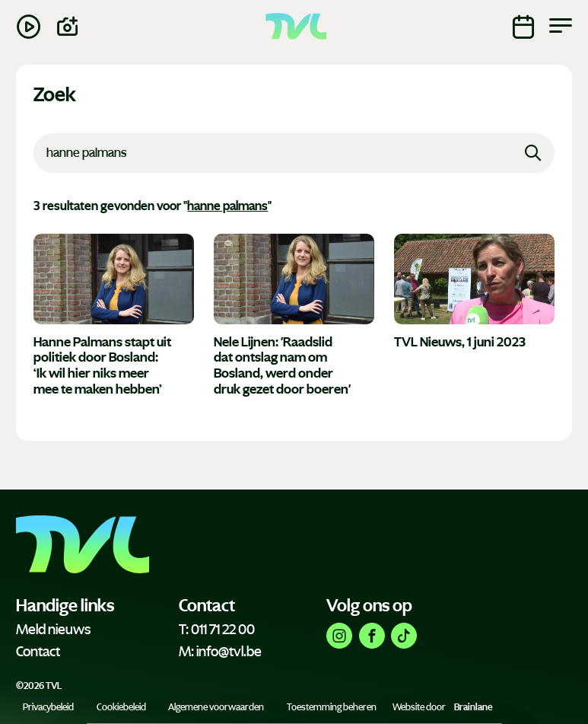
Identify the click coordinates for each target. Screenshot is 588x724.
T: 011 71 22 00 (217, 630)
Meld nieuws (53, 630)
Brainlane (473, 707)
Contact (38, 652)
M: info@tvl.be (220, 652)
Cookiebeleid (121, 707)
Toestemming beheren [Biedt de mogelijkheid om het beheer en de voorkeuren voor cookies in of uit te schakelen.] (332, 707)
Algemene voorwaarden (216, 707)
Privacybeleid (48, 707)
